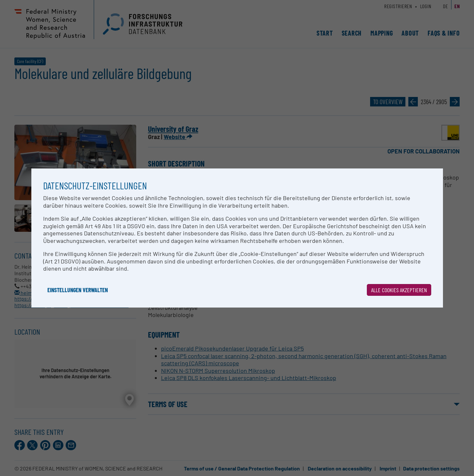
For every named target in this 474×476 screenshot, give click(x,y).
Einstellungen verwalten (78, 290)
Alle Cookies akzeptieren (399, 290)
